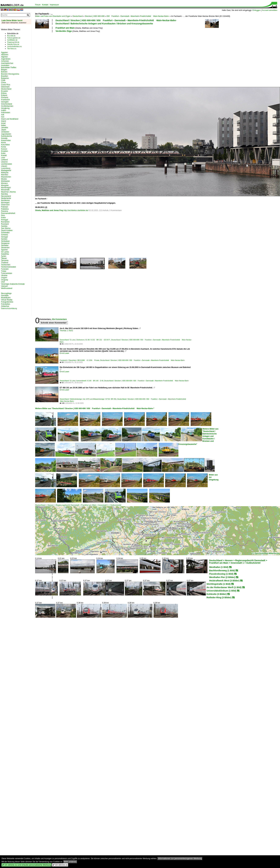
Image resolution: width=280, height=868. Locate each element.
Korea (4, 147)
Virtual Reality (7, 300)
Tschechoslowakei (8, 267)
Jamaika (5, 128)
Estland (4, 95)
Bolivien (4, 72)
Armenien (5, 61)
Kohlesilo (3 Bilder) (217, 594)
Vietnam (4, 286)
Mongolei (5, 185)
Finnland (5, 98)
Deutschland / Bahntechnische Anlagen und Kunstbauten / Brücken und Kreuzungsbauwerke (104, 24)
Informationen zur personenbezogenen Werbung (180, 858)
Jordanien (5, 132)
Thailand (5, 263)
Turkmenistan (7, 273)
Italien (4, 125)
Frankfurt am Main (65, 28)
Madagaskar (6, 170)
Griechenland (7, 104)
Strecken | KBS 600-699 (95, 16)
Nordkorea (5, 200)
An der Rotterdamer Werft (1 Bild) (224, 587)
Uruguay (5, 280)
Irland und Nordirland (10, 119)
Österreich (5, 205)
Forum (38, 5)
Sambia (4, 226)
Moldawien (5, 181)
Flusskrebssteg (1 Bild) (221, 574)
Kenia (3, 143)
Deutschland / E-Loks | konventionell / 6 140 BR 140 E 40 (81, 381)
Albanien (5, 55)
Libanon (4, 162)
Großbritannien (7, 106)
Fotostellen (6, 304)
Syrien (4, 256)
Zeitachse (5, 306)
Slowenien (5, 248)
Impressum (54, 5)
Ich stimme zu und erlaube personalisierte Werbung (27, 865)
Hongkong (5, 108)
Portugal (5, 220)
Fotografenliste (7, 302)
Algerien (4, 57)
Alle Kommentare (59, 319)
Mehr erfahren (70, 862)
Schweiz (5, 235)
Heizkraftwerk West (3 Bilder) (224, 581)
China (3, 83)
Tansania (5, 260)
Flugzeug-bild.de (13, 42)
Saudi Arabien (7, 230)
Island (4, 121)
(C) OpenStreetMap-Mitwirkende (265, 553)
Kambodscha (6, 136)
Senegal (4, 237)
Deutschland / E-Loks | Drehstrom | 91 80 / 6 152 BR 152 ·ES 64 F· (85, 340)
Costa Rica (6, 85)
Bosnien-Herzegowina (10, 74)
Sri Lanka (5, 252)
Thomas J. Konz (66, 331)
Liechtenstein (7, 164)
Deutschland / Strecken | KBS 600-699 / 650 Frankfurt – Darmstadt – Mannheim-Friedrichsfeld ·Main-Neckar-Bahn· (116, 20)
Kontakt (45, 5)
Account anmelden (270, 10)
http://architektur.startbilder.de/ (76, 210)
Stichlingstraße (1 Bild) (219, 584)
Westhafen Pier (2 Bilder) (222, 577)
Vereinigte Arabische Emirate (13, 284)
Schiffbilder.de (12, 40)
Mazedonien (6, 177)
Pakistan (5, 207)
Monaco (4, 183)
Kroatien (5, 151)
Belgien (4, 70)
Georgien (5, 102)
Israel (3, 123)
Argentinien (6, 59)
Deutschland (78, 16)
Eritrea (4, 93)
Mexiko (4, 179)
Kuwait (4, 155)
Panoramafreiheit (8, 213)
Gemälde (5, 296)
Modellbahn (6, 298)
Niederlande (6, 198)
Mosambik (5, 190)
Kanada (4, 138)
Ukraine (4, 275)
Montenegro (6, 188)
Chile (3, 80)
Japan (4, 130)
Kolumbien (5, 145)
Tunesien (5, 269)
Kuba (3, 153)
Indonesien (6, 113)
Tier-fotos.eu (12, 49)
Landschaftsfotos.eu (14, 46)
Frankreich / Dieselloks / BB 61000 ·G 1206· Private (79, 360)
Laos (3, 158)
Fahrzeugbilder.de (14, 38)
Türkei (4, 271)
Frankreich (5, 100)
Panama (5, 211)
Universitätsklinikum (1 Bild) (221, 591)
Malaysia (5, 173)
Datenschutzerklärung (9, 308)
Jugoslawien (6, 134)
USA (3, 282)
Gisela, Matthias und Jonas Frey (49, 210)
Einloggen (257, 10)
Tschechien (6, 265)
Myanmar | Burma (8, 192)
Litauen (4, 166)
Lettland (4, 160)
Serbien (4, 239)
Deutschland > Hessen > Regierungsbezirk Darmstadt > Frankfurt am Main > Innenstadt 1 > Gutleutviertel (78, 505)
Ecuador (5, 91)
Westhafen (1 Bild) (219, 567)
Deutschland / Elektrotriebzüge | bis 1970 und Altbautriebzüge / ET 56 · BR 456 (88, 399)
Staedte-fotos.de (13, 44)
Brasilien (5, 76)
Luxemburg (6, 168)
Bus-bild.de (11, 36)
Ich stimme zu (60, 865)
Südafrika (5, 254)
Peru (3, 215)
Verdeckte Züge (64, 31)
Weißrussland (7, 288)
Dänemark (5, 87)
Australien (5, 65)
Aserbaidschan (7, 63)
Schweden (5, 233)
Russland (5, 224)
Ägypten (4, 53)
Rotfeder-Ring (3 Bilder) (219, 597)
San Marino (6, 228)
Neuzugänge (6, 293)
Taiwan (4, 258)
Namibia (4, 194)
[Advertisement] (89, 59)
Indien (4, 110)
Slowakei (5, 245)
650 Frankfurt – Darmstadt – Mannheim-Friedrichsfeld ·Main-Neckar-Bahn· (138, 16)
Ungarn (4, 278)
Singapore (5, 243)
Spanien (4, 250)
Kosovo (4, 149)
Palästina (5, 209)
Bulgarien (5, 78)
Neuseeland (6, 196)
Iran (3, 117)
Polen (3, 218)
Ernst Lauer (64, 353)
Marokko (5, 175)
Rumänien (5, 222)
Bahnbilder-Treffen (9, 68)
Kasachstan (6, 140)
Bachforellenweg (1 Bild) (222, 571)
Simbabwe (5, 241)
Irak (3, 115)
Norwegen (5, 203)
